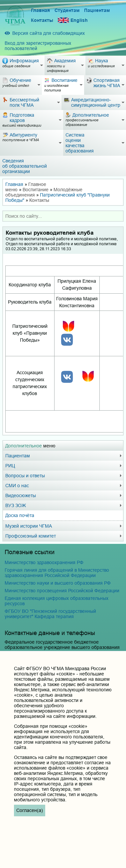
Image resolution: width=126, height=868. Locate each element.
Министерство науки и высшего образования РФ (58, 583)
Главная (40, 10)
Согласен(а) (30, 810)
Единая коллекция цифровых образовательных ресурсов (57, 601)
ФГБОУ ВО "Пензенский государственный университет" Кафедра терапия (50, 614)
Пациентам (97, 10)
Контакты (42, 20)
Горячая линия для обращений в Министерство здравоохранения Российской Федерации (57, 573)
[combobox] (63, 216)
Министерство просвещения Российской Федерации (62, 591)
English (73, 20)
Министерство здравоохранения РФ (44, 562)
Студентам (67, 10)
